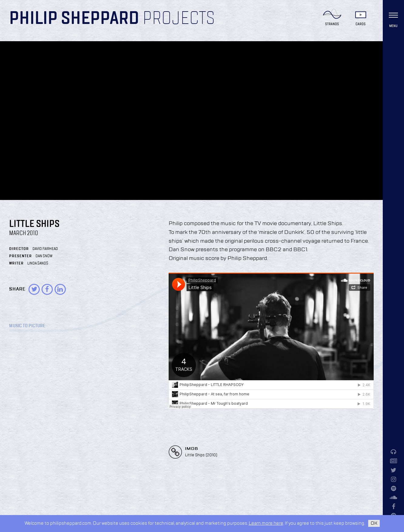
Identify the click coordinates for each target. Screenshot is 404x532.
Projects (179, 19)
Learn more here (266, 523)
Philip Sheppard (74, 19)
